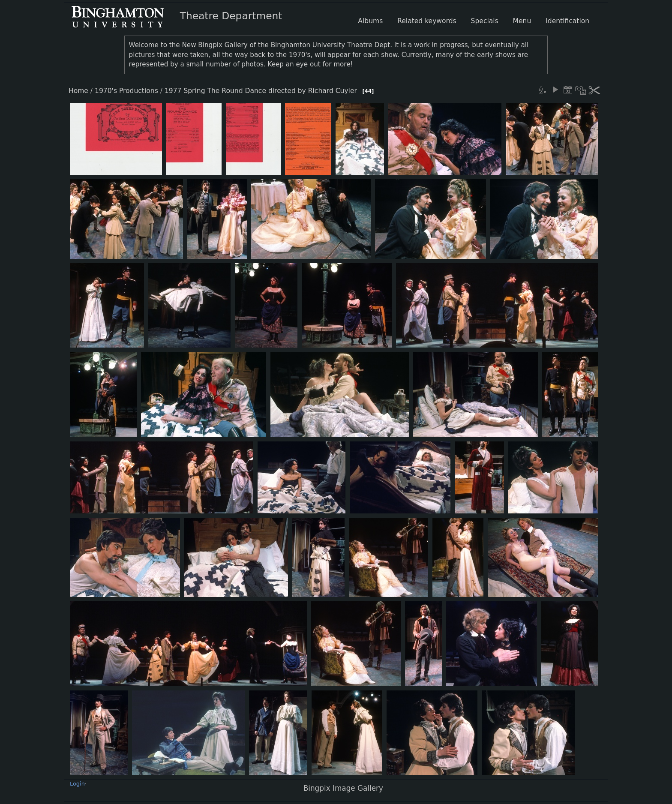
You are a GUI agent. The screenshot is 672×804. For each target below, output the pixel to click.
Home (78, 91)
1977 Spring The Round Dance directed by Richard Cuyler (261, 91)
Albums (370, 21)
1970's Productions (126, 91)
